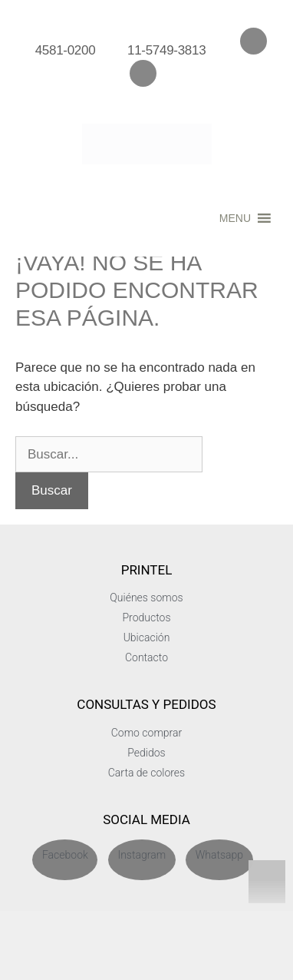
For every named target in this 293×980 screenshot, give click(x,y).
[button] (235, 218)
